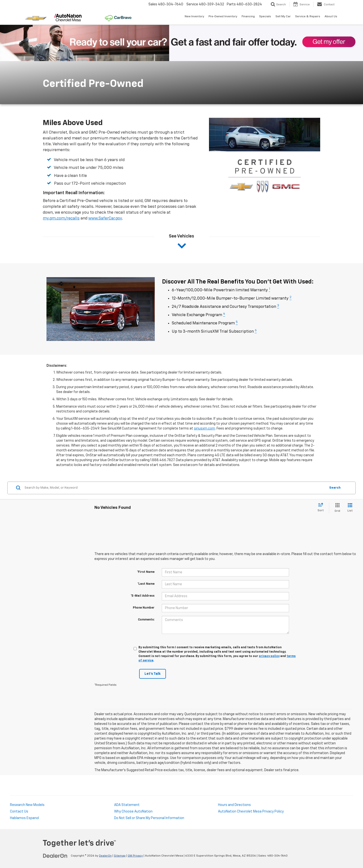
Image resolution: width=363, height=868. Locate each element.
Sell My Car (283, 17)
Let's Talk (153, 674)
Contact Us (19, 812)
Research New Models (27, 805)
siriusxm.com (204, 429)
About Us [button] (331, 17)
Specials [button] (265, 17)
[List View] (350, 508)
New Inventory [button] (194, 17)
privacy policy (269, 656)
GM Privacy (135, 856)
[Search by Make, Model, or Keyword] (175, 488)
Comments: (146, 620)
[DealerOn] (55, 856)
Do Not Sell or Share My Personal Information (149, 818)
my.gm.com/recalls (61, 218)
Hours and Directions (234, 805)
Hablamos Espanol (24, 818)
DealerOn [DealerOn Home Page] (105, 856)
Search (335, 488)
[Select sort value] (322, 508)
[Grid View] (336, 508)
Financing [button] (248, 17)
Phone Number (144, 608)
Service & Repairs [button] (308, 17)
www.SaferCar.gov (105, 218)
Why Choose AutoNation (133, 812)
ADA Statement (127, 805)
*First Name (146, 572)
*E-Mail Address (143, 596)
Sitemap (120, 856)
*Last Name (146, 584)
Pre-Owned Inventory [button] (223, 17)
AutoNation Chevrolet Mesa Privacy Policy (251, 812)
